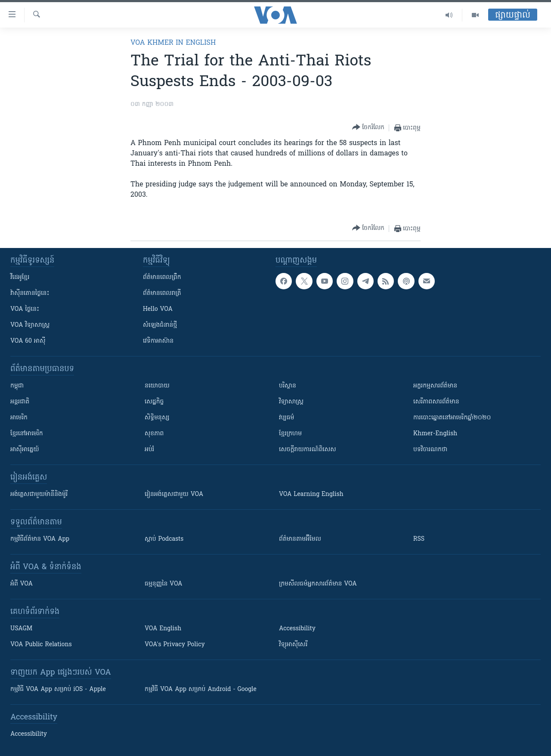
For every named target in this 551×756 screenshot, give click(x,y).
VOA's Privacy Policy (175, 645)
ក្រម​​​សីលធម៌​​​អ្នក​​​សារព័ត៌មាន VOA (318, 584)
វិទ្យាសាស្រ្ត (291, 402)
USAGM (21, 629)
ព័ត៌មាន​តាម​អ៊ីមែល (300, 539)
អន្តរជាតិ (20, 402)
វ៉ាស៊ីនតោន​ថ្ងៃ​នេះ (30, 293)
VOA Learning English (311, 494)
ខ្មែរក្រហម (290, 434)
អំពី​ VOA (22, 584)
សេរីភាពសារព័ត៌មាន (436, 402)
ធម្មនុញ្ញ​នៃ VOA (164, 584)
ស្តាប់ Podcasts (164, 539)
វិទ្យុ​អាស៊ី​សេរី (293, 645)
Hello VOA (158, 309)
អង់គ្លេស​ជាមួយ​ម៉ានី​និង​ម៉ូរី (39, 494)
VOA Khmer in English (173, 43)
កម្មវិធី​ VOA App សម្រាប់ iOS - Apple (58, 689)
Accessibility (297, 629)
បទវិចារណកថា (430, 450)
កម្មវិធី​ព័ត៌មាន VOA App (40, 539)
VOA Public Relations (41, 645)
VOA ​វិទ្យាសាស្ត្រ (30, 325)
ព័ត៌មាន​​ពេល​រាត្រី (162, 293)
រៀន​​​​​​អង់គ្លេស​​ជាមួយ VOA (174, 494)
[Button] (368, 128)
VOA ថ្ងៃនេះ (25, 309)
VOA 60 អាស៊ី (28, 341)
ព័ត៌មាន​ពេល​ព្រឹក (162, 277)
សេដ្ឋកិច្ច (154, 402)
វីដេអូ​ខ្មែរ (20, 277)
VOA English (163, 629)
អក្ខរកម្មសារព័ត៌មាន (435, 386)
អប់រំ (149, 450)
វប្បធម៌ (286, 418)
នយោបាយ (157, 386)
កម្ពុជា (17, 386)
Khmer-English (435, 434)
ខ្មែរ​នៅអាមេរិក (27, 434)
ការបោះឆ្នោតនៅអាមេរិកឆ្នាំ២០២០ (452, 418)
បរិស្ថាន (288, 386)
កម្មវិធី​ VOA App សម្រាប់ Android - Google (201, 689)
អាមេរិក (19, 418)
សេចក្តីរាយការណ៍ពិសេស (308, 450)
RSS (419, 539)
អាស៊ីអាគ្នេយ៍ (25, 450)
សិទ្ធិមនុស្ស (157, 418)
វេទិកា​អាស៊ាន (158, 341)
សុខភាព (154, 434)
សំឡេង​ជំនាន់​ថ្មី (160, 325)
